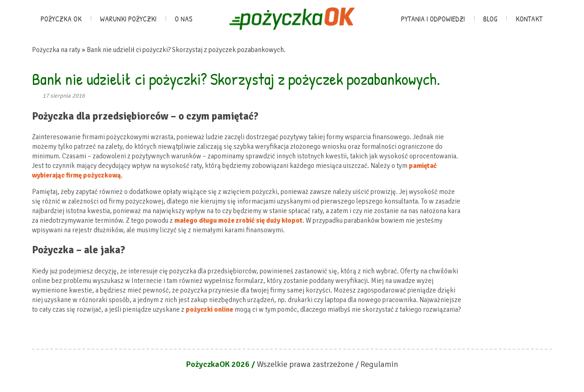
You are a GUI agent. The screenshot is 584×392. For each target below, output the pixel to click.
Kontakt (529, 19)
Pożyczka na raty (56, 50)
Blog (490, 19)
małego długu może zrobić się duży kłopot (238, 220)
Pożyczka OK (61, 19)
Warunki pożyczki (128, 19)
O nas (184, 19)
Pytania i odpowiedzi (433, 19)
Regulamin (379, 364)
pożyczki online (209, 309)
